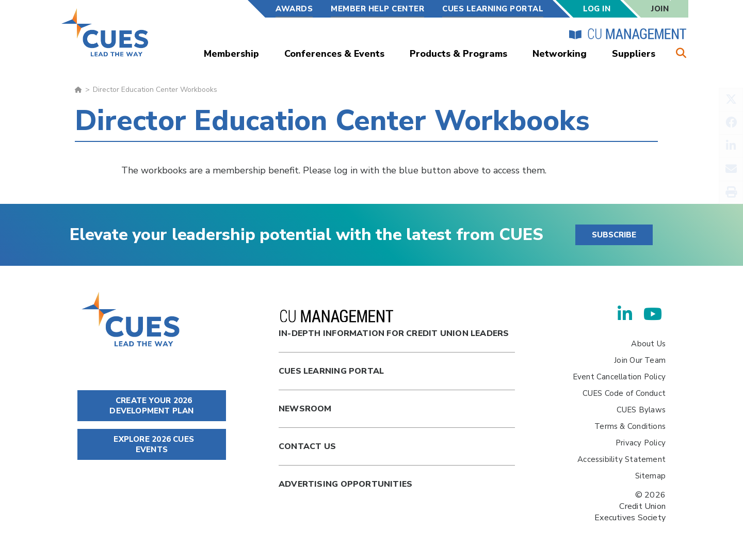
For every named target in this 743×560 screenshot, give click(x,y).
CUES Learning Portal (493, 9)
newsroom (305, 409)
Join (660, 9)
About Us (648, 344)
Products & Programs (458, 54)
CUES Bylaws (641, 410)
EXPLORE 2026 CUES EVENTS (152, 444)
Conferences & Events (334, 54)
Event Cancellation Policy (619, 377)
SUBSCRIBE (614, 235)
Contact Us (307, 446)
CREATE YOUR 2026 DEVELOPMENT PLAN (151, 406)
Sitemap (650, 476)
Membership (231, 54)
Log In (597, 9)
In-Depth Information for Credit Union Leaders (394, 324)
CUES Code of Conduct (624, 393)
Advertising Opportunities (345, 484)
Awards (294, 9)
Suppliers (634, 54)
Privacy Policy (641, 443)
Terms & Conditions (630, 426)
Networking (560, 54)
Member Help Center (377, 9)
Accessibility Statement (621, 459)
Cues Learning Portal (331, 371)
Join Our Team (640, 360)
